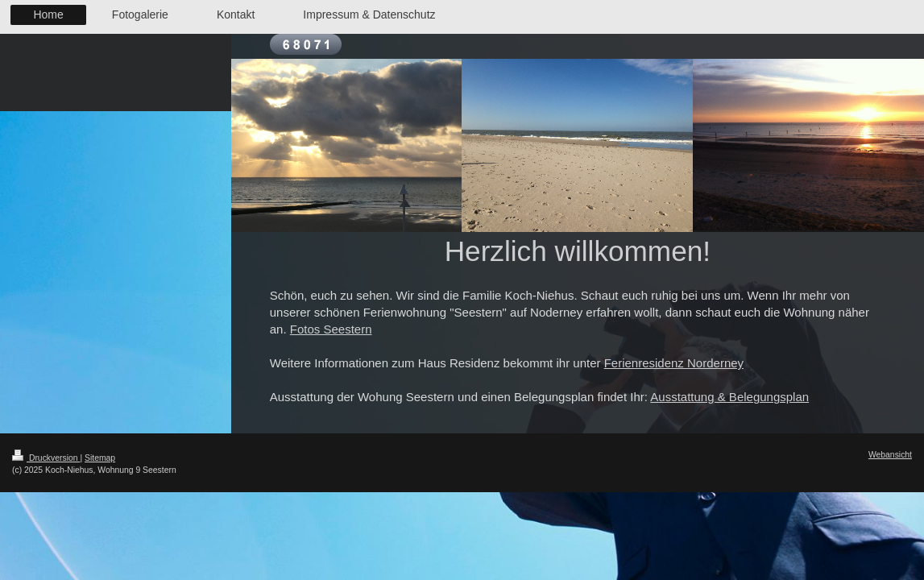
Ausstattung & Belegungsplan (729, 397)
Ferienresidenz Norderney (674, 363)
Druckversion (46, 458)
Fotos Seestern (331, 329)
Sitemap (100, 458)
